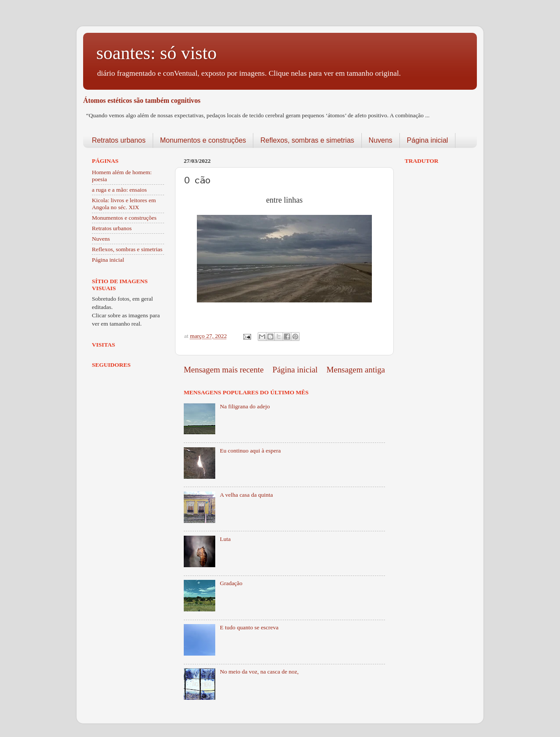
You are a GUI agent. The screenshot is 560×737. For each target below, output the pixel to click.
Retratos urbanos (119, 140)
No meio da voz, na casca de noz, (259, 672)
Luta (225, 539)
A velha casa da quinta (246, 495)
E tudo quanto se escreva (249, 627)
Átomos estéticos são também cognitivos (142, 100)
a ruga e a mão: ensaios (119, 190)
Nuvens (381, 140)
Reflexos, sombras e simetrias (307, 140)
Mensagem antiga (356, 370)
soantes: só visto (156, 53)
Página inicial (427, 140)
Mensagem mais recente (224, 370)
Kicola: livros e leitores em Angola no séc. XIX (124, 204)
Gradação (231, 583)
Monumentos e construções (203, 140)
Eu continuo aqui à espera (250, 451)
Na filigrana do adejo (245, 406)
